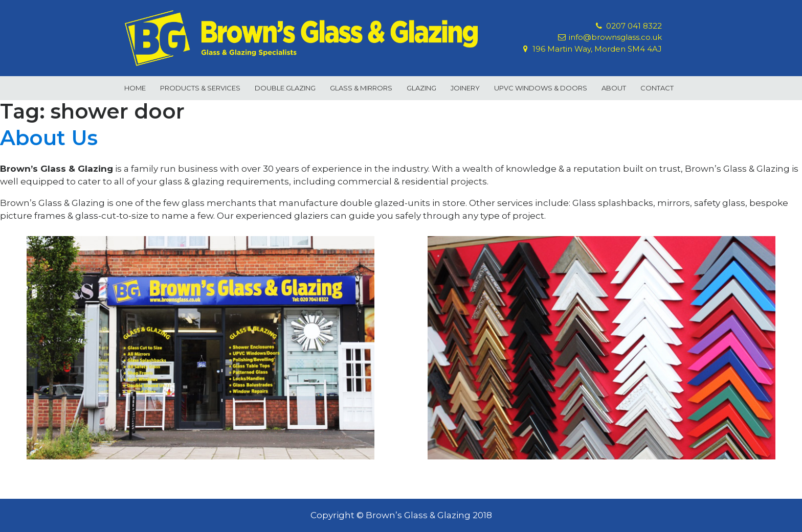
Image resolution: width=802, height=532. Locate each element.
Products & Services (200, 88)
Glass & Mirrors (361, 88)
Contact (657, 88)
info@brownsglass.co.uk (615, 37)
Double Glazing (285, 88)
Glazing (421, 88)
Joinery (465, 88)
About (614, 88)
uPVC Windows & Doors (541, 88)
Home (135, 88)
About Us (49, 138)
